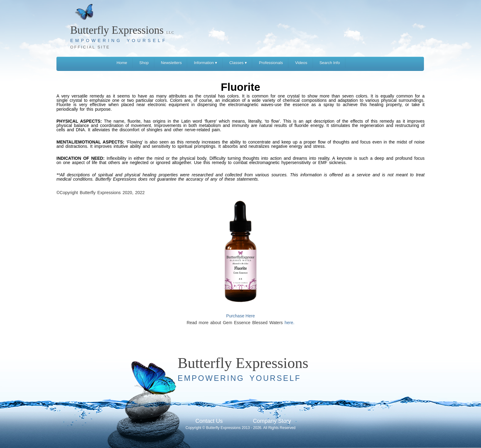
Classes (238, 63)
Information (206, 63)
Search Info (330, 63)
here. (290, 323)
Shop (144, 63)
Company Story (272, 421)
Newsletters (171, 63)
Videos (301, 63)
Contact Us (209, 421)
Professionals (271, 63)
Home (122, 63)
